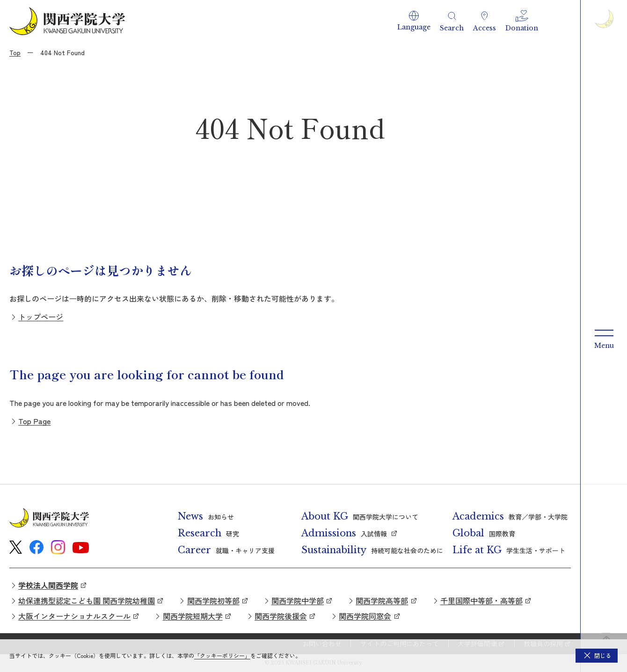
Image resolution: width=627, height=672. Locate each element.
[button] (414, 21)
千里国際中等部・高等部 (481, 600)
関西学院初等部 (213, 600)
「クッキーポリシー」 (222, 655)
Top (15, 52)
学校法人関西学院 (48, 585)
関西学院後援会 (281, 616)
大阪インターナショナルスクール (74, 616)
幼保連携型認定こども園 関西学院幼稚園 (87, 600)
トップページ (41, 317)
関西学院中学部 (298, 600)
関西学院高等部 (382, 600)
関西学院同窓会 (365, 616)
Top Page (34, 421)
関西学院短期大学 (193, 616)
